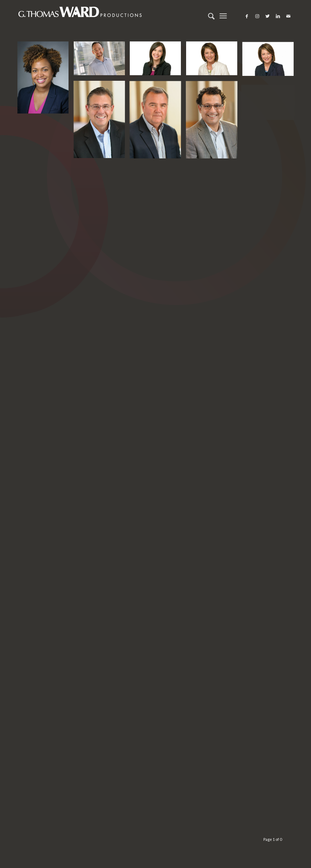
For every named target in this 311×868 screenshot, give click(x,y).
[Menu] (223, 16)
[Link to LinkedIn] (278, 16)
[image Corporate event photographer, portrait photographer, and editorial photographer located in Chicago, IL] (102, 122)
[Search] (208, 16)
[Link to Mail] (288, 16)
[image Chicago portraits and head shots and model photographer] (46, 80)
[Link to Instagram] (257, 16)
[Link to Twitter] (268, 16)
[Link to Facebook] (247, 16)
